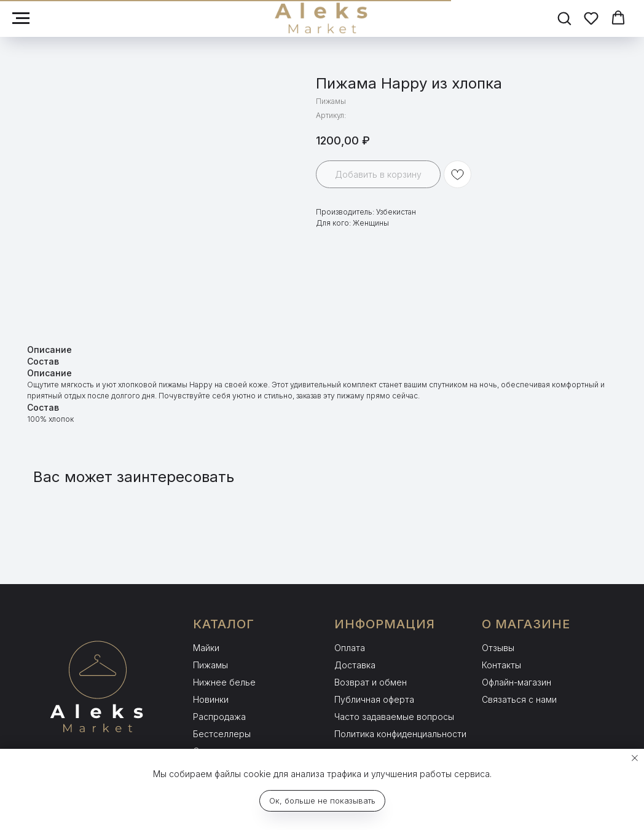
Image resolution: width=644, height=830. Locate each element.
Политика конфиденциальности (400, 734)
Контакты (501, 665)
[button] (564, 18)
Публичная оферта (374, 699)
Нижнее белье (224, 682)
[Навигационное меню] (21, 18)
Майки (206, 648)
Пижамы (210, 665)
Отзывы (498, 648)
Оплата (350, 648)
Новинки (211, 699)
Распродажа (219, 717)
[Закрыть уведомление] (635, 758)
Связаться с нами (519, 699)
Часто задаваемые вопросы (394, 717)
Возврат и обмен (371, 682)
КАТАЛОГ (224, 624)
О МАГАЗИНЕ (526, 624)
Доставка (355, 665)
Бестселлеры (222, 734)
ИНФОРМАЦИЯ (385, 624)
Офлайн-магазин (516, 682)
